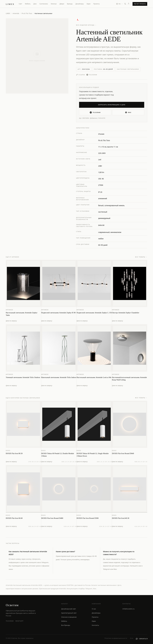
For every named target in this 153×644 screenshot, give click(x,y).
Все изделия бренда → (86, 25)
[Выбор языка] (119, 4)
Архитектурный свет (69, 613)
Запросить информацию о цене (112, 105)
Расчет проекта (140, 4)
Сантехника (44, 4)
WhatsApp (20, 621)
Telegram (92, 75)
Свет (20, 4)
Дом (35, 4)
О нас (94, 609)
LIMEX (8, 13)
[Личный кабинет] (129, 4)
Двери (62, 4)
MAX (128, 112)
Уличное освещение (69, 617)
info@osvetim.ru (129, 609)
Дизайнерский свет (68, 609)
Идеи (89, 4)
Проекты (96, 4)
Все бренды (66, 625)
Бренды (70, 4)
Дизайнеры (80, 4)
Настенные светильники (128, 69)
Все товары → (141, 259)
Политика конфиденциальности (116, 638)
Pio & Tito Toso (27, 13)
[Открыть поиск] (125, 4)
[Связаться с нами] (142, 639)
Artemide (16, 13)
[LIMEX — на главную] (10, 4)
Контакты (95, 625)
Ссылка (81, 75)
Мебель (28, 4)
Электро (54, 4)
